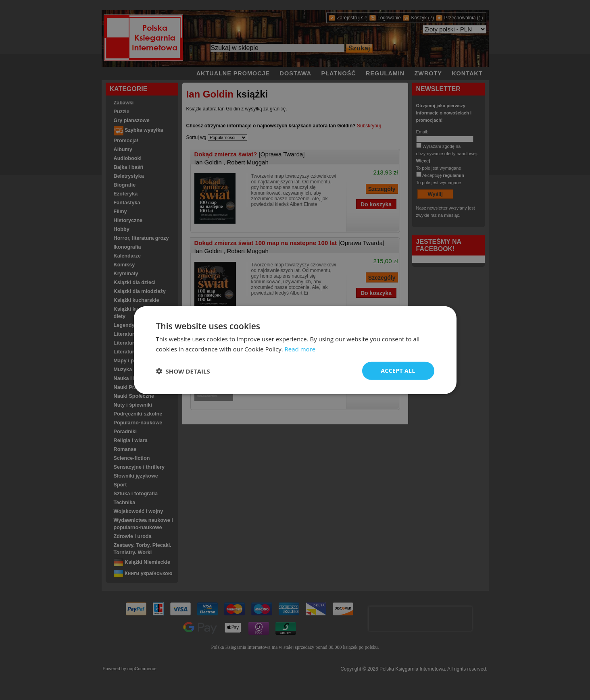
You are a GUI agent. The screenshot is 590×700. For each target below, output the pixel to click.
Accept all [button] (398, 371)
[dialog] (295, 350)
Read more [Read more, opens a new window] (300, 349)
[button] (183, 371)
